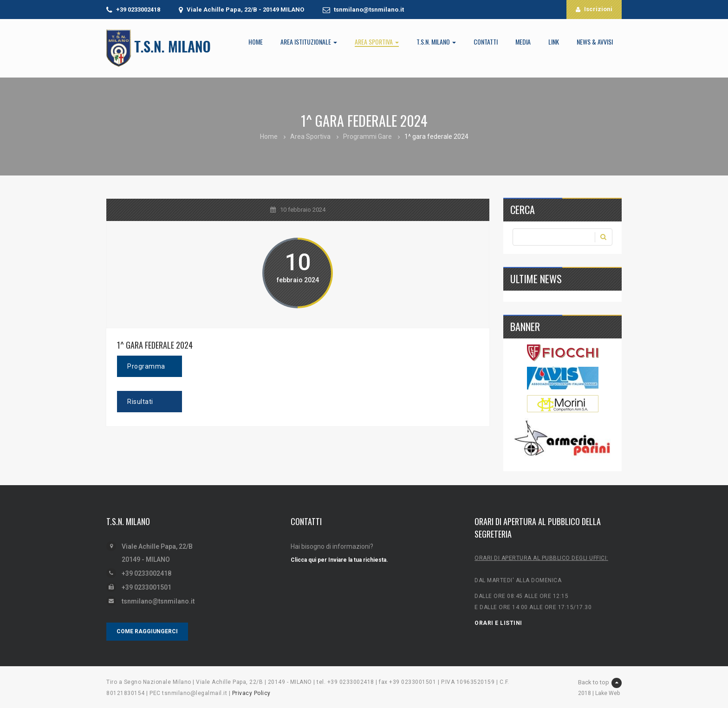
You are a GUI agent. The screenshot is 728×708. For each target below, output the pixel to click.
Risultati (140, 402)
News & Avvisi (595, 42)
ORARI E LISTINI (498, 623)
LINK (554, 42)
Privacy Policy (251, 693)
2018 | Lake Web (599, 693)
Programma (146, 366)
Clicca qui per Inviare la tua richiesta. (339, 560)
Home (256, 42)
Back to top (600, 683)
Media (523, 42)
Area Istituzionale (309, 42)
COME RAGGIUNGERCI (147, 631)
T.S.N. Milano (436, 42)
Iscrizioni (594, 9)
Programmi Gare (367, 136)
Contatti (486, 42)
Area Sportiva (377, 42)
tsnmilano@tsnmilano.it (369, 10)
